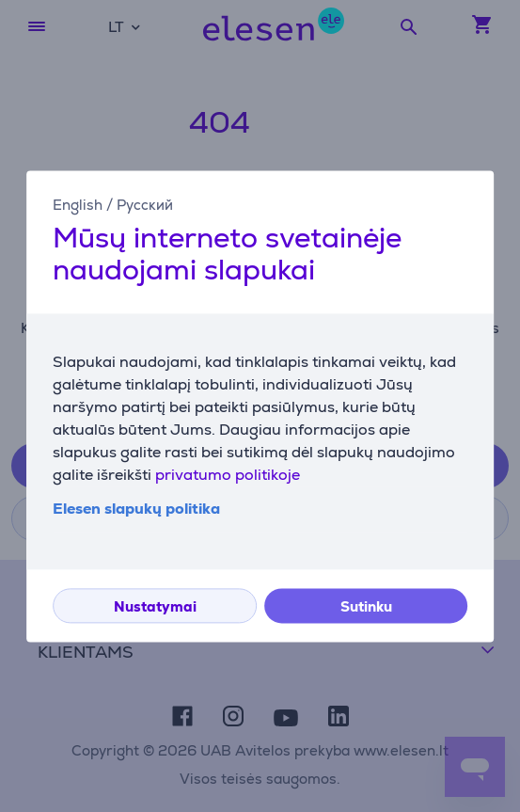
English (78, 205)
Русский (145, 205)
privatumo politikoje (228, 475)
